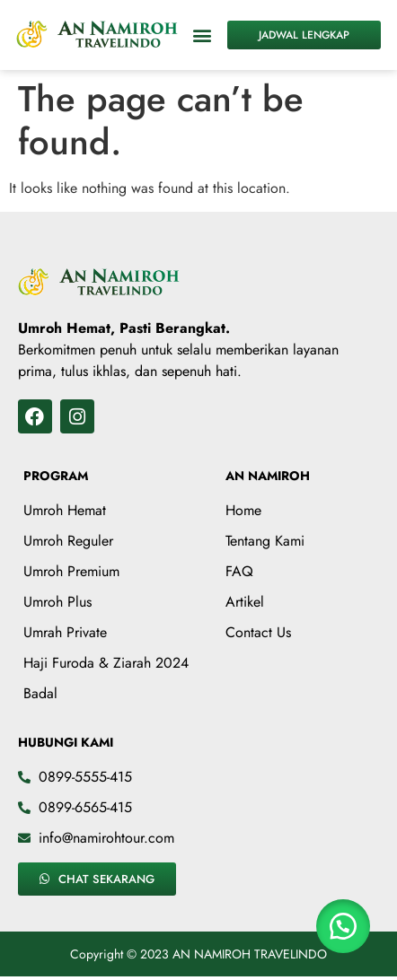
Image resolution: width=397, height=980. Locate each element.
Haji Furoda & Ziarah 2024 (106, 663)
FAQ (239, 571)
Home (243, 510)
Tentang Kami (265, 541)
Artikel (245, 602)
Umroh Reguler (68, 541)
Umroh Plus (57, 602)
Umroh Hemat (65, 510)
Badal (40, 693)
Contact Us (258, 632)
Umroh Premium (71, 571)
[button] (203, 35)
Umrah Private (65, 632)
